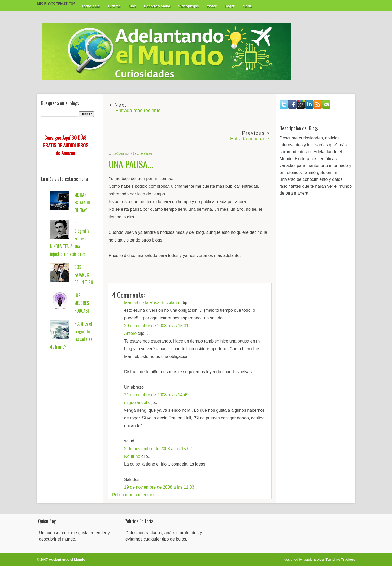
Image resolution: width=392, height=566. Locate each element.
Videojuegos (188, 6)
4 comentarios (143, 153)
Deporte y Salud (157, 6)
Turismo (114, 6)
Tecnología (91, 6)
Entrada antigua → (250, 139)
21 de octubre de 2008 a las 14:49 (156, 395)
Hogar (230, 6)
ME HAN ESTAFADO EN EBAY (82, 203)
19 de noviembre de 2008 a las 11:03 (159, 487)
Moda (247, 6)
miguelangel (136, 403)
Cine (132, 6)
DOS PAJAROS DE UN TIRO (84, 275)
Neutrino (132, 456)
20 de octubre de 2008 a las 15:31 (156, 326)
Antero (130, 333)
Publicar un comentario (134, 495)
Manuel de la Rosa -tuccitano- (152, 303)
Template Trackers (340, 560)
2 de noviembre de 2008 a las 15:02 (158, 449)
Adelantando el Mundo (67, 560)
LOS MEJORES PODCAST (82, 303)
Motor (212, 6)
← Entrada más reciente (135, 111)
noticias (119, 153)
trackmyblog (314, 560)
